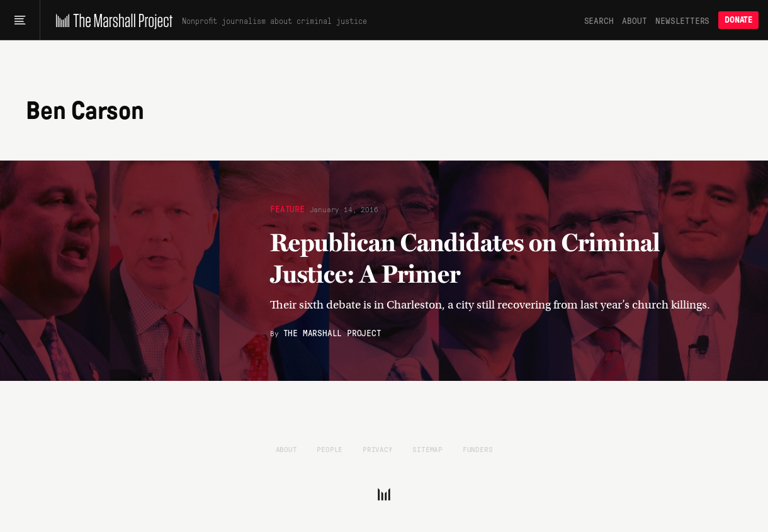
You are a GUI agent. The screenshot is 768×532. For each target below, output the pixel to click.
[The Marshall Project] (111, 20)
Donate (738, 20)
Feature (287, 208)
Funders (478, 449)
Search (599, 20)
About (634, 20)
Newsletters (682, 20)
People (330, 449)
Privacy (378, 449)
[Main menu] (20, 20)
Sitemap (427, 449)
